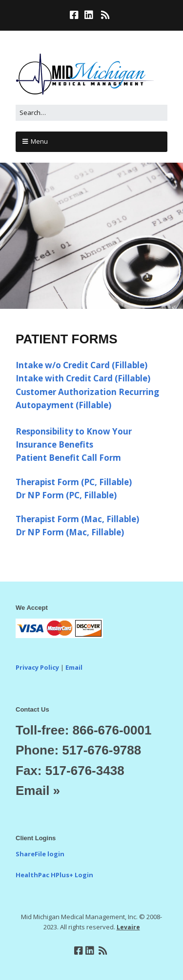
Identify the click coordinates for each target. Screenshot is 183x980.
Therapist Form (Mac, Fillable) (77, 519)
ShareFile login (40, 854)
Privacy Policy (37, 667)
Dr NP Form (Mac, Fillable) (70, 532)
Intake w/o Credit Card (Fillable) (81, 365)
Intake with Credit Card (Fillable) (83, 378)
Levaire (128, 927)
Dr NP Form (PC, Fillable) (66, 495)
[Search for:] (91, 113)
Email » (38, 791)
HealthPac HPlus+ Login (54, 875)
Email (74, 667)
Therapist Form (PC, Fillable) (74, 482)
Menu (39, 141)
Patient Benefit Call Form (68, 458)
